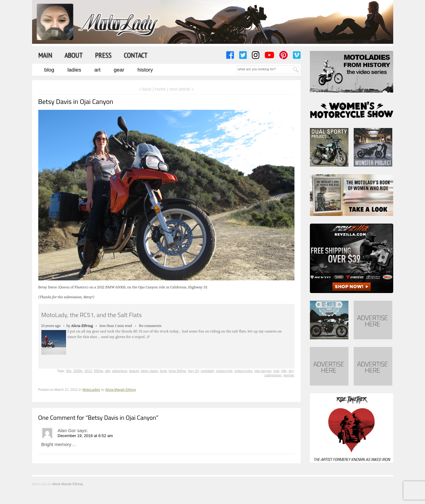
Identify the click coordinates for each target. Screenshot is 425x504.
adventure (120, 371)
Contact (136, 55)
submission (273, 375)
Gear (119, 70)
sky (291, 371)
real (276, 371)
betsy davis (150, 371)
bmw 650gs (177, 371)
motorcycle (224, 371)
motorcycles (243, 371)
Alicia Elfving (82, 326)
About (74, 55)
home (160, 89)
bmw (163, 371)
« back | (147, 89)
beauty (134, 371)
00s (69, 371)
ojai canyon (263, 371)
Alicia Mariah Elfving (121, 390)
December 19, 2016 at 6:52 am (85, 436)
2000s (78, 371)
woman (289, 375)
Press (103, 55)
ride (284, 371)
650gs (98, 371)
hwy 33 (193, 371)
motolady (207, 371)
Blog (49, 70)
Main (45, 55)
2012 (88, 371)
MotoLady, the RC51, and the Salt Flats (92, 315)
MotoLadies (91, 390)
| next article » (180, 89)
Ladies (74, 70)
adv (108, 371)
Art (98, 70)
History (145, 70)
